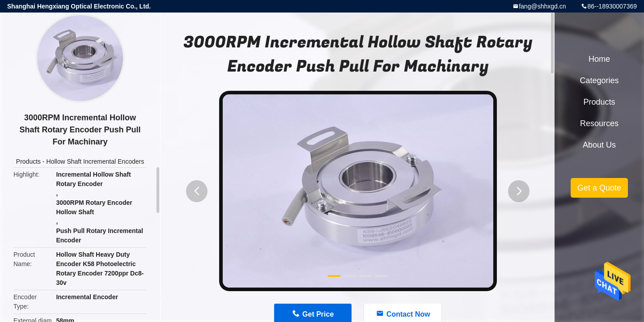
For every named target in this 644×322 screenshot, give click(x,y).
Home (599, 59)
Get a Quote (599, 188)
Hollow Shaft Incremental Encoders (95, 161)
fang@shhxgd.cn (542, 6)
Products (28, 161)
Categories (599, 80)
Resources (599, 123)
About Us (599, 145)
